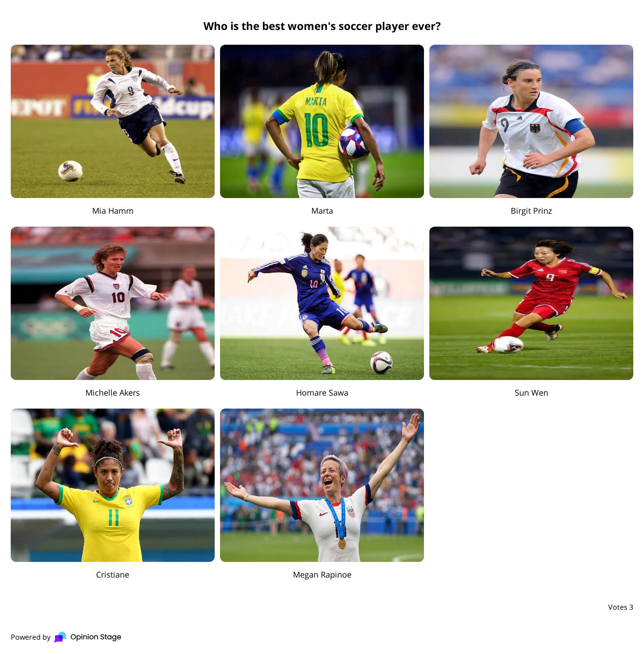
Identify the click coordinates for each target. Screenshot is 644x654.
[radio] (113, 130)
